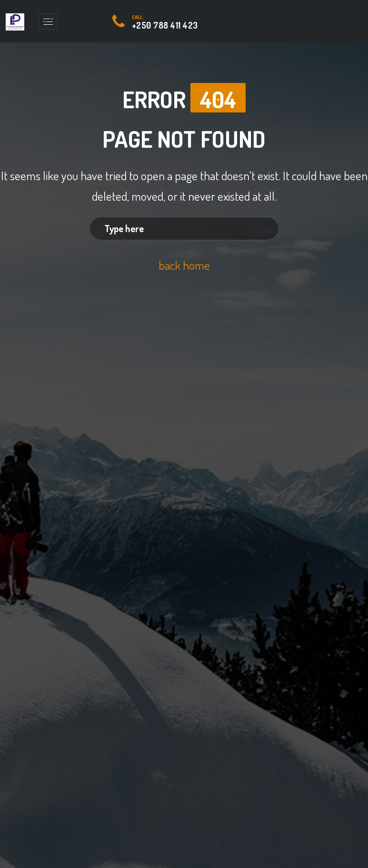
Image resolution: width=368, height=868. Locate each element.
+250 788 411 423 (165, 25)
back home (184, 265)
